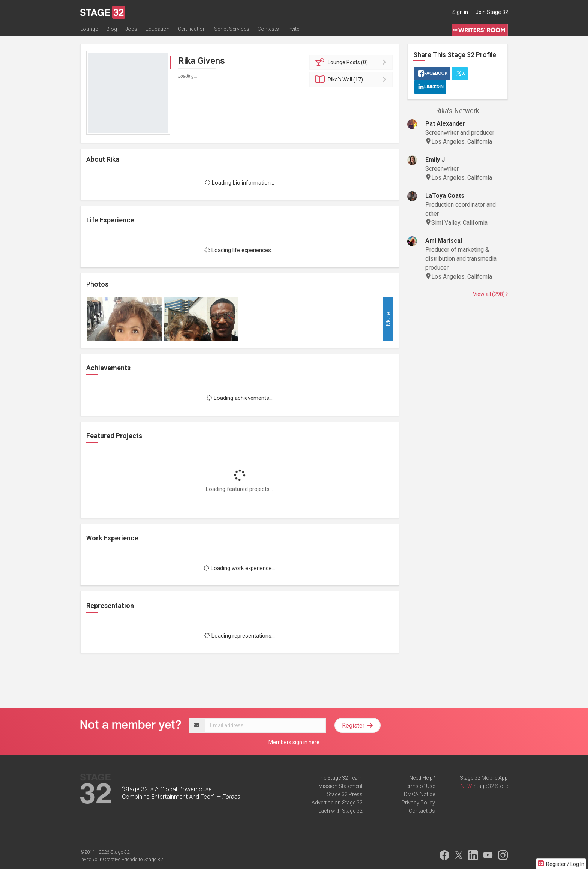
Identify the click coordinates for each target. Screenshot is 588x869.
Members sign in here (294, 742)
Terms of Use (419, 786)
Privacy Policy (418, 803)
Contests (268, 29)
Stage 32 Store (490, 786)
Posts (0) (352, 62)
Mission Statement (340, 786)
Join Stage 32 (492, 12)
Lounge (89, 29)
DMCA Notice (419, 794)
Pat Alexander (445, 124)
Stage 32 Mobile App (484, 778)
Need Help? (422, 778)
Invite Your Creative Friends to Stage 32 (121, 859)
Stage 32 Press (345, 794)
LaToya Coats (445, 196)
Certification (192, 29)
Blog (112, 29)
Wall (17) (352, 80)
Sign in (460, 12)
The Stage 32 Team (340, 778)
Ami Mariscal (444, 241)
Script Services (232, 29)
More (388, 319)
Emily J (435, 160)
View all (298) (490, 294)
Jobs (131, 29)
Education (157, 29)
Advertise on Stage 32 (337, 803)
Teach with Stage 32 (339, 811)
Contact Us (422, 811)
